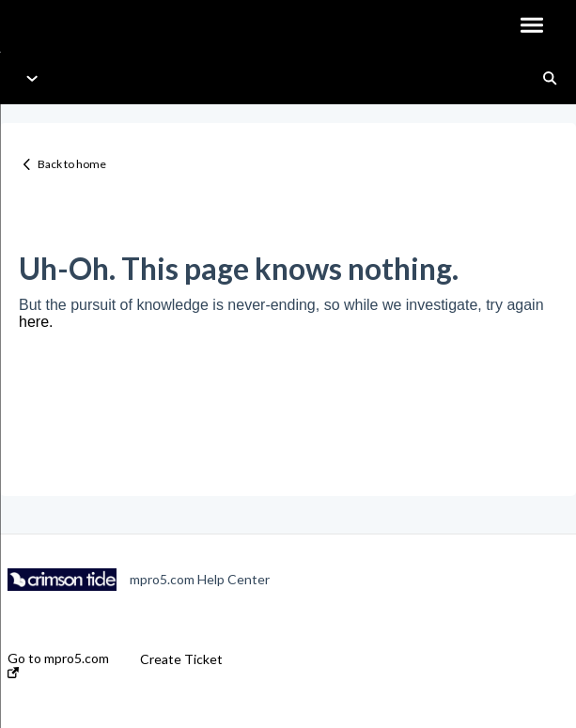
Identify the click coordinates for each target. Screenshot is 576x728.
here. (36, 322)
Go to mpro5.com (58, 665)
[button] (531, 26)
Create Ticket (181, 659)
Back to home (72, 164)
